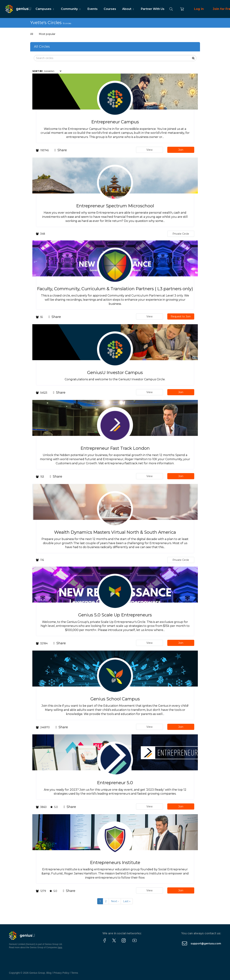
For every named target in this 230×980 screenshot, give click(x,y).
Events (93, 9)
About (128, 9)
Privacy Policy (61, 973)
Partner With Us (153, 9)
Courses (110, 9)
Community (71, 9)
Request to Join (181, 316)
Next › (115, 901)
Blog (49, 973)
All (32, 34)
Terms (75, 973)
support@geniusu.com (206, 943)
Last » (127, 901)
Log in (199, 9)
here (60, 947)
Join (181, 150)
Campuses (45, 9)
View (149, 150)
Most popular (47, 34)
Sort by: (38, 71)
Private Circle (181, 234)
